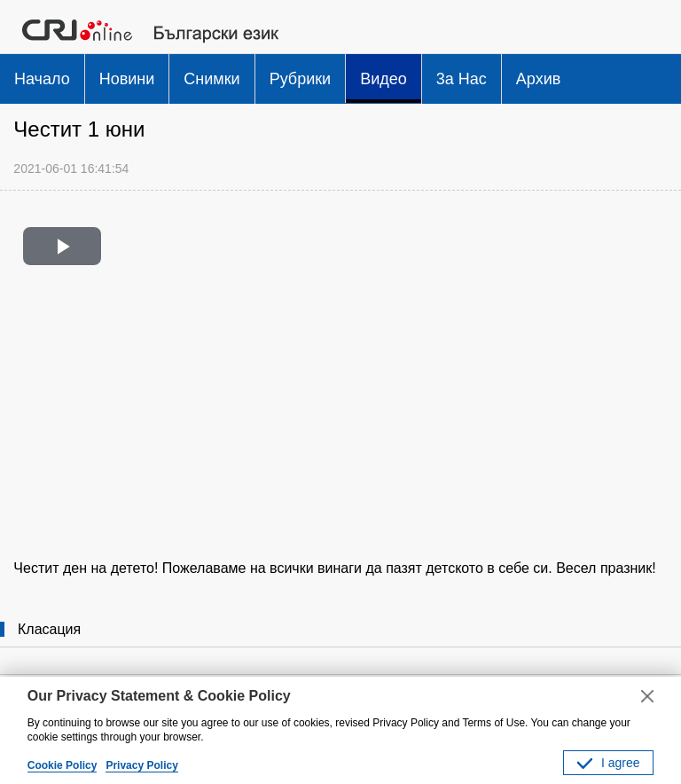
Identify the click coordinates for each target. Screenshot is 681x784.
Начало (42, 79)
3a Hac (462, 79)
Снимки (211, 79)
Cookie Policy (63, 765)
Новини (127, 79)
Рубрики (301, 79)
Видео (384, 79)
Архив (538, 79)
